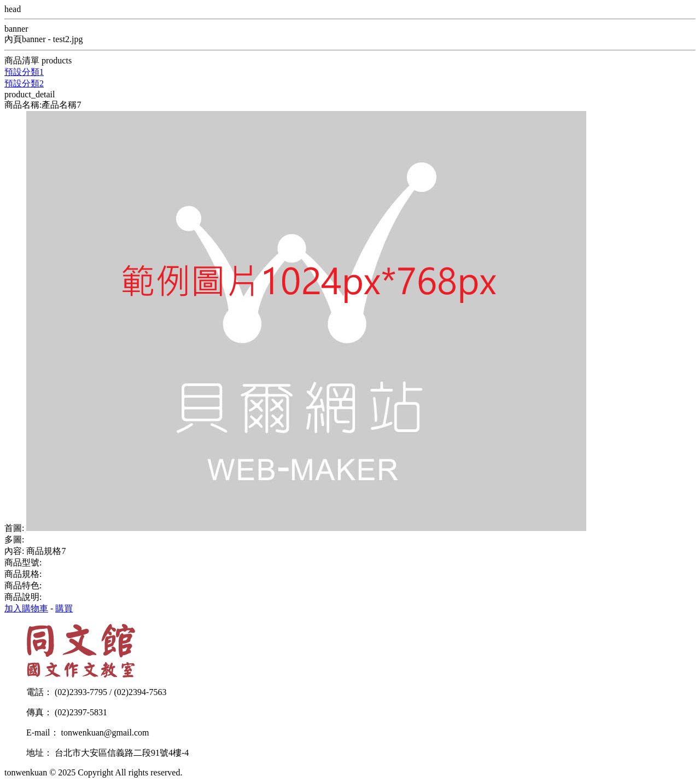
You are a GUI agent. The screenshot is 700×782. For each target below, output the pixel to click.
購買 (64, 608)
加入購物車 (26, 608)
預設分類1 (24, 72)
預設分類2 (24, 83)
